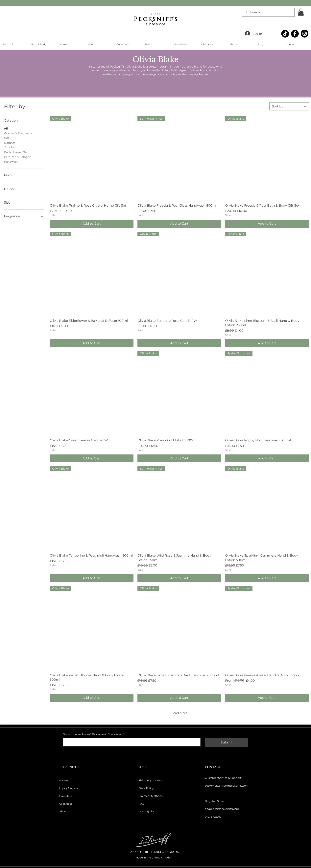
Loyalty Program (69, 788)
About (63, 811)
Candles (9, 147)
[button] (301, 12)
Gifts (7, 138)
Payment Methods (151, 796)
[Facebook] (295, 34)
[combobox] (289, 106)
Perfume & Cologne (18, 157)
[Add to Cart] (92, 224)
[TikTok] (285, 34)
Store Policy (146, 788)
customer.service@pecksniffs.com (227, 786)
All (6, 128)
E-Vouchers (66, 796)
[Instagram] (305, 34)
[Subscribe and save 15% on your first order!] (131, 742)
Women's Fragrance (18, 133)
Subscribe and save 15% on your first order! (94, 735)
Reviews (64, 781)
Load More (179, 713)
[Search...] (268, 12)
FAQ (141, 804)
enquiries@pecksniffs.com (222, 809)
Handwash (11, 161)
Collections (66, 804)
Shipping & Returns (151, 780)
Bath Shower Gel (16, 152)
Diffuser (10, 143)
